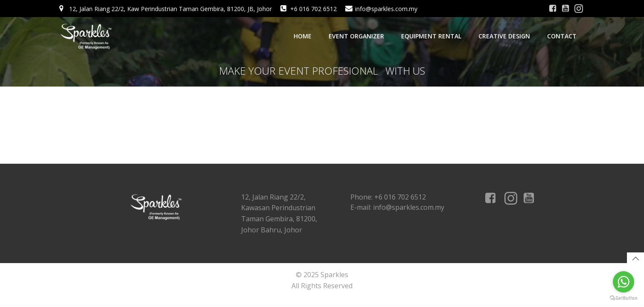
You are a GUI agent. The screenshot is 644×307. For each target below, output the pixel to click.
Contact (562, 36)
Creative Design (504, 36)
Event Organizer (356, 36)
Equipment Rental (431, 36)
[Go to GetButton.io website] (624, 298)
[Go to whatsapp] (624, 282)
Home (303, 36)
